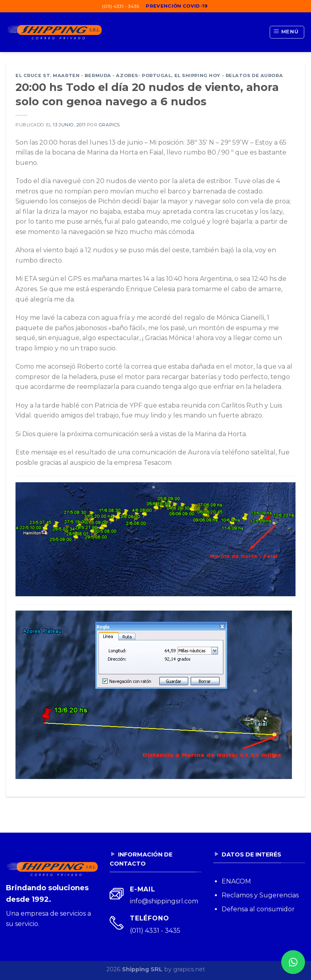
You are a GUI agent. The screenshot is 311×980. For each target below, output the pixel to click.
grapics (109, 125)
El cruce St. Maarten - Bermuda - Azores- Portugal (93, 75)
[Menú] (287, 32)
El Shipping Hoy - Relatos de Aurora (229, 75)
